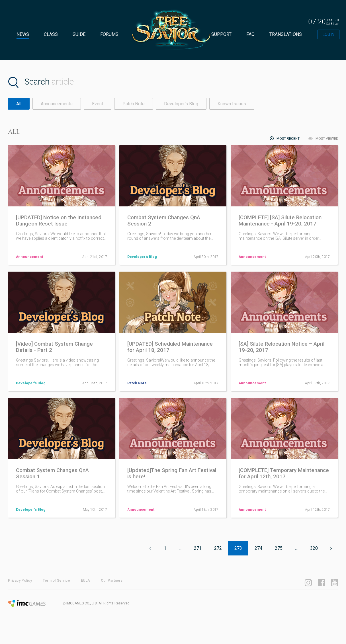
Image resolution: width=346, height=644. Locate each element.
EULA (85, 580)
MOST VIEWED (323, 138)
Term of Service (56, 580)
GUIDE (79, 34)
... (180, 548)
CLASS (51, 34)
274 (258, 548)
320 (314, 548)
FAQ (250, 34)
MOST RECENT (285, 138)
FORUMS (109, 34)
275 (279, 548)
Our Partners (112, 580)
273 (238, 548)
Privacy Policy (20, 580)
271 (198, 548)
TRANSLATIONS (286, 34)
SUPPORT (221, 34)
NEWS (23, 34)
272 (218, 548)
